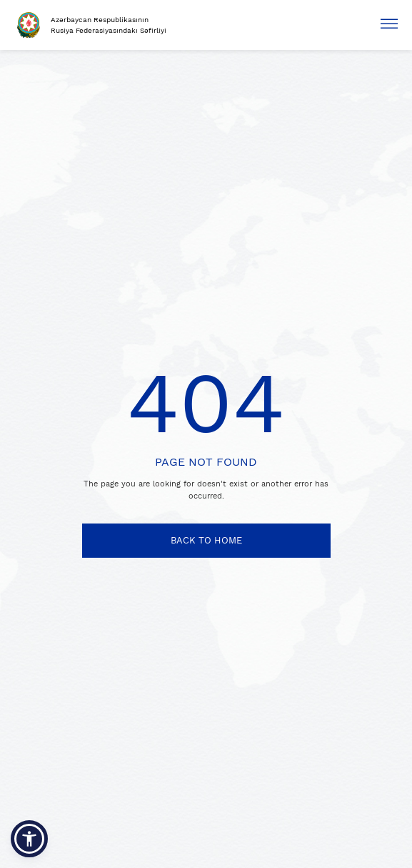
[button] (29, 839)
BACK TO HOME (206, 540)
